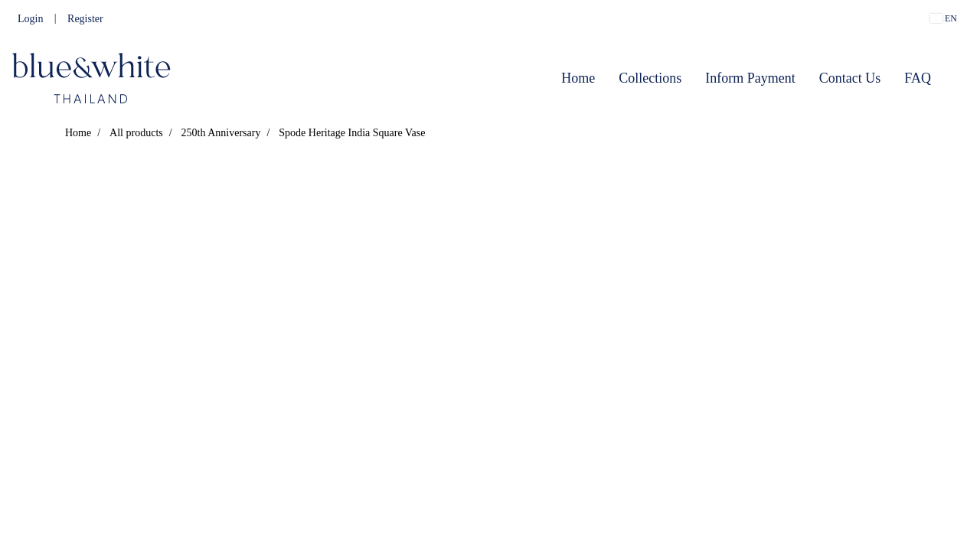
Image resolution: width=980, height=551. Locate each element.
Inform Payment (750, 78)
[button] (956, 78)
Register (85, 19)
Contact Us (850, 78)
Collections (650, 78)
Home (578, 78)
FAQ (918, 78)
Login (30, 19)
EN (944, 18)
